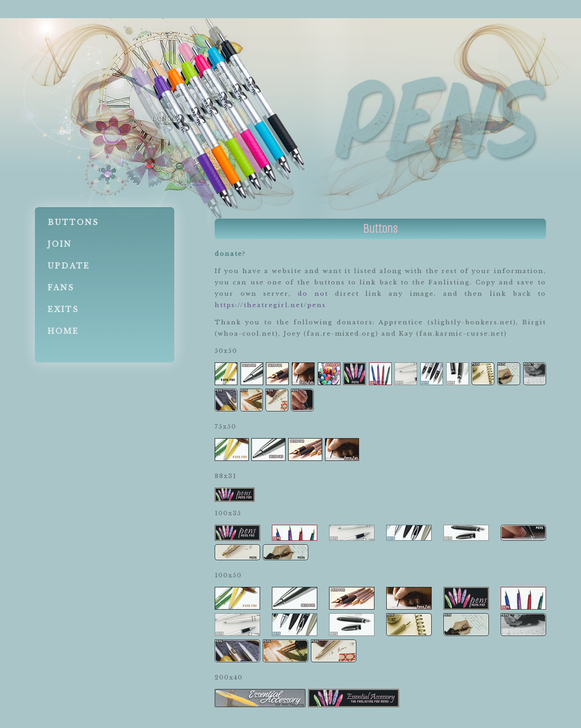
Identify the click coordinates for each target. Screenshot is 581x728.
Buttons (73, 222)
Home (63, 331)
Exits (63, 309)
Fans (61, 288)
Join (60, 244)
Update (69, 266)
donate (229, 254)
